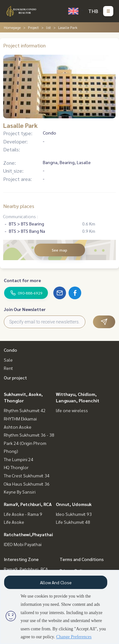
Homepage (12, 27)
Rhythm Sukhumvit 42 (25, 410)
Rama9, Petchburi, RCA (28, 504)
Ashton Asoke (18, 427)
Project (33, 27)
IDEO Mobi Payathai (23, 544)
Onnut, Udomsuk (74, 504)
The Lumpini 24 (19, 459)
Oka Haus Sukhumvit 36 (27, 484)
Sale (8, 360)
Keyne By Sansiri (20, 492)
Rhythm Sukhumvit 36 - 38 (29, 435)
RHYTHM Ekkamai (20, 419)
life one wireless (72, 410)
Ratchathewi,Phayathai (28, 534)
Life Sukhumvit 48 (73, 522)
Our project (15, 377)
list (48, 27)
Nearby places (19, 206)
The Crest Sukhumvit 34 (27, 475)
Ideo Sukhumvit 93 (74, 514)
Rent (8, 368)
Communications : (20, 216)
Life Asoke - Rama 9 (23, 514)
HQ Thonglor (16, 467)
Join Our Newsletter (25, 309)
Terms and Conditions (82, 559)
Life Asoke (14, 522)
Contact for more (22, 280)
